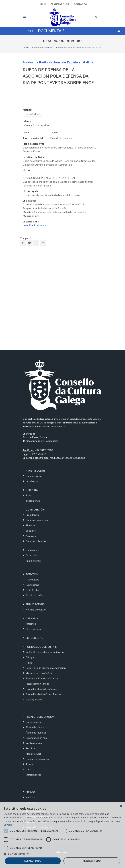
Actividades (32, 579)
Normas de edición (36, 609)
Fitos (28, 495)
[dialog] (62, 835)
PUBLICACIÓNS (35, 604)
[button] (62, 854)
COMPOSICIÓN (35, 510)
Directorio (31, 555)
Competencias (34, 476)
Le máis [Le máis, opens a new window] (8, 825)
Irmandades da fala (36, 738)
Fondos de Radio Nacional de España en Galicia (79, 48)
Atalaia (29, 764)
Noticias (30, 797)
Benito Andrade (32, 114)
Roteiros (30, 748)
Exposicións (32, 585)
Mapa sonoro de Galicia (39, 673)
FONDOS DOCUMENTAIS (41, 647)
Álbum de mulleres (36, 733)
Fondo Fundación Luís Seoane (42, 689)
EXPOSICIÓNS (34, 638)
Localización (32, 550)
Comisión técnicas (36, 541)
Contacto (80, 4)
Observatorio (33, 629)
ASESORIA (32, 618)
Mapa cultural (33, 754)
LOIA (29, 769)
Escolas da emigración (38, 759)
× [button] (121, 806)
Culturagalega (34, 722)
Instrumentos (33, 775)
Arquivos (31, 536)
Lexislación (32, 481)
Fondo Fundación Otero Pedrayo (44, 694)
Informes (31, 624)
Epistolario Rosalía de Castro (42, 678)
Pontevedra (35, 225)
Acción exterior (34, 595)
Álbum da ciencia (35, 727)
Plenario (30, 525)
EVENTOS (32, 574)
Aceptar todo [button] (33, 861)
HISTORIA (32, 490)
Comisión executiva (37, 520)
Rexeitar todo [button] (92, 861)
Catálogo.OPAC (35, 699)
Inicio (42, 4)
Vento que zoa (34, 743)
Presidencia (32, 515)
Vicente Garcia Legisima (36, 125)
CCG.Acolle (32, 590)
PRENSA (31, 792)
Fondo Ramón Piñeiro (38, 684)
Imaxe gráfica (33, 561)
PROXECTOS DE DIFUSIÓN (40, 717)
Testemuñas (33, 501)
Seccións (31, 531)
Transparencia (60, 4)
